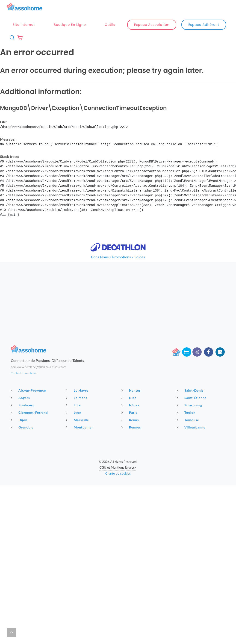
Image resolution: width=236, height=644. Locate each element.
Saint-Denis (191, 359)
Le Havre (78, 359)
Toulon (187, 381)
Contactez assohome (24, 342)
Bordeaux (23, 374)
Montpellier (80, 396)
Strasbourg (190, 374)
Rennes (132, 396)
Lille (74, 374)
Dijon (20, 389)
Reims (131, 389)
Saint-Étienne (192, 367)
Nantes (132, 359)
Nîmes (131, 374)
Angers (21, 367)
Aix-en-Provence (29, 359)
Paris (130, 381)
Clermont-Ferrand (30, 381)
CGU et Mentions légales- (118, 436)
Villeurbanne (192, 396)
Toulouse (189, 389)
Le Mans (77, 367)
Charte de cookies (118, 442)
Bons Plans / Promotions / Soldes (118, 226)
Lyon (74, 381)
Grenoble (23, 396)
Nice (130, 367)
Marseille (78, 389)
